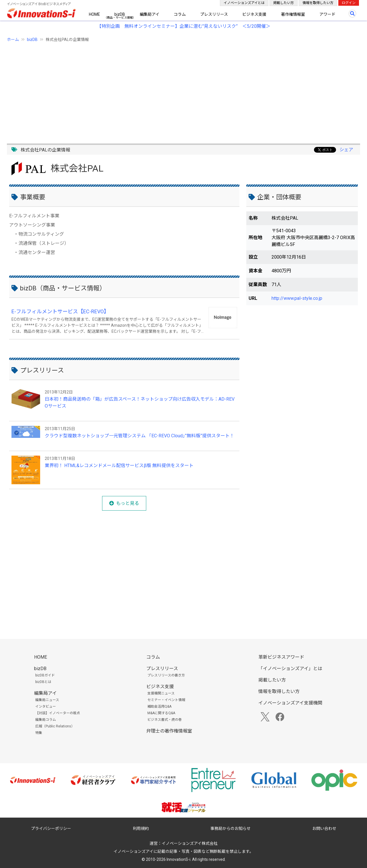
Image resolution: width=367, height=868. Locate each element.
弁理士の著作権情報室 (169, 731)
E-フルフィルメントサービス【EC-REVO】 (60, 311)
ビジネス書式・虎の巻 (165, 720)
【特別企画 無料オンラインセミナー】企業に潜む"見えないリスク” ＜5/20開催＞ (184, 26)
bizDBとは (43, 682)
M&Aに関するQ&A (161, 713)
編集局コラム (46, 720)
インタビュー (46, 706)
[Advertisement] (179, 90)
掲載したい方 (284, 3)
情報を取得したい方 (318, 3)
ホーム (13, 40)
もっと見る (128, 503)
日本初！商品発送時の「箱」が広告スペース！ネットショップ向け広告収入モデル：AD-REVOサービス (140, 402)
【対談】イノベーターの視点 (58, 713)
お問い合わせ (324, 828)
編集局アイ (150, 14)
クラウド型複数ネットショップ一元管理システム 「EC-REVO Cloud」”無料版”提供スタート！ (139, 436)
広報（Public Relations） (55, 726)
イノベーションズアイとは (244, 3)
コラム (180, 14)
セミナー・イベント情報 (166, 700)
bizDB (120, 14)
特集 (39, 733)
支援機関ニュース (161, 693)
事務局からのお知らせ (231, 828)
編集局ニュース (47, 700)
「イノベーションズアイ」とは (290, 669)
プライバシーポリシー (51, 828)
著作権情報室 (293, 14)
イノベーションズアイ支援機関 (290, 703)
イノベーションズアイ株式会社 (190, 843)
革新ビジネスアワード (281, 657)
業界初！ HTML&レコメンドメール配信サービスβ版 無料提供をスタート (119, 466)
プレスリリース (214, 14)
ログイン (349, 3)
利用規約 (141, 828)
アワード (327, 14)
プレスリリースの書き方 (166, 675)
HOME (94, 14)
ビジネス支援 (254, 14)
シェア (346, 150)
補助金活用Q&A (159, 706)
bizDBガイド (45, 675)
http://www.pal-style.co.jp (297, 298)
